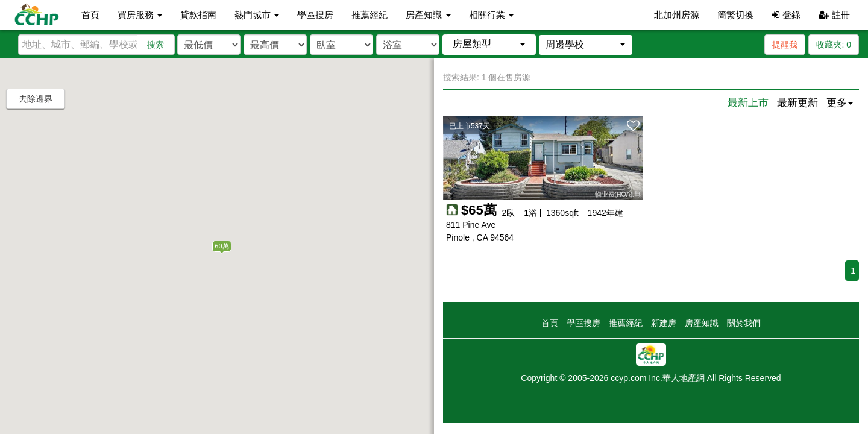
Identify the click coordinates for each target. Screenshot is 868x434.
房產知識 (702, 323)
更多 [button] (840, 103)
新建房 (664, 323)
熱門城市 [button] (257, 15)
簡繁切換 (735, 15)
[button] (489, 44)
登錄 (786, 15)
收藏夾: (834, 45)
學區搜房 (315, 15)
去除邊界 (36, 99)
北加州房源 (677, 15)
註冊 (834, 15)
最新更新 (797, 103)
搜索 (156, 45)
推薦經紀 (370, 15)
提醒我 (785, 45)
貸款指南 (198, 15)
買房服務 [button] (140, 15)
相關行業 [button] (491, 15)
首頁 (90, 15)
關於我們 (744, 323)
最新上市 (748, 103)
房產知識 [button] (428, 15)
